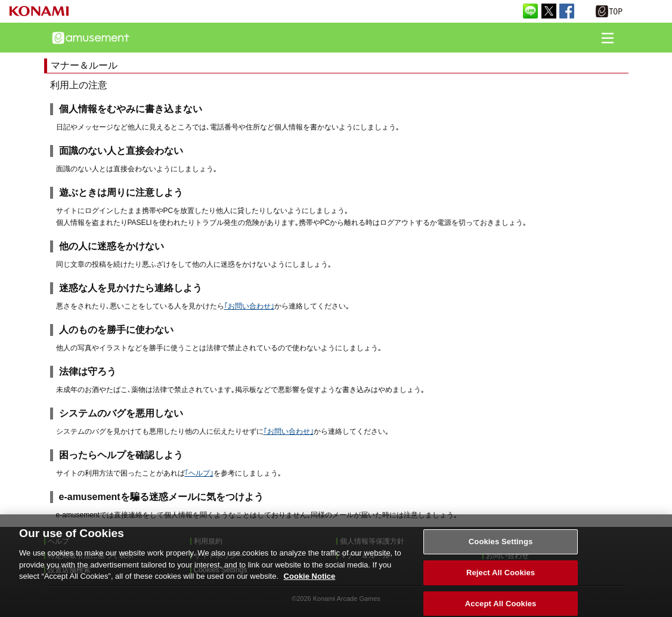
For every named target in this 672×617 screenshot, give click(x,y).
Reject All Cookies (501, 579)
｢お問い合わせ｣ (249, 306)
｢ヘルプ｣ (199, 473)
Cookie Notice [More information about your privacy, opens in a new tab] (310, 583)
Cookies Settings (501, 549)
